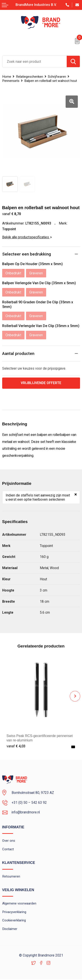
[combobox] (35, 61)
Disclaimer (10, 929)
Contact (8, 849)
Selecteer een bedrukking (27, 254)
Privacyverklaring (14, 912)
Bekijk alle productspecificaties (27, 237)
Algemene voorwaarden (19, 904)
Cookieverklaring (14, 921)
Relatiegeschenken (30, 77)
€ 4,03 (16, 746)
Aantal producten (18, 353)
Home (7, 77)
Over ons (9, 841)
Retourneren (11, 877)
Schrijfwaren (57, 77)
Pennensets (11, 81)
